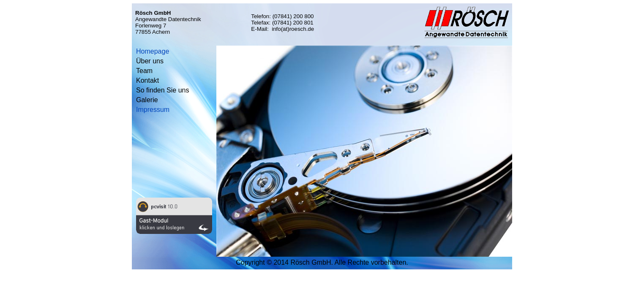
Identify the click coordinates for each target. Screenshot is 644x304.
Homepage (153, 51)
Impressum (153, 110)
